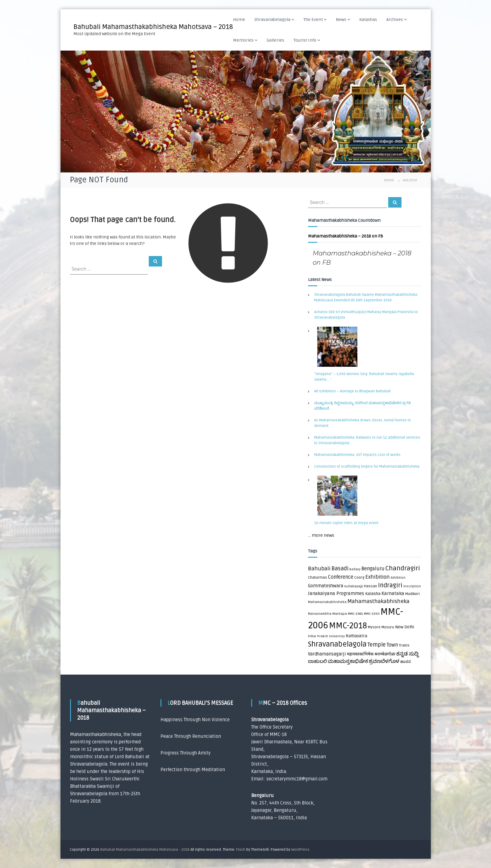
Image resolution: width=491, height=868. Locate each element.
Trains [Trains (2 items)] (404, 645)
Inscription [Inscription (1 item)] (412, 586)
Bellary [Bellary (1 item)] (355, 569)
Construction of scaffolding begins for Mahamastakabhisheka (367, 467)
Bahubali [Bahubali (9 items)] (319, 569)
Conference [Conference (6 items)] (341, 577)
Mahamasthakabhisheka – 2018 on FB (345, 236)
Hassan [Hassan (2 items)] (370, 586)
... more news (321, 535)
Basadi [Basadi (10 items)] (340, 569)
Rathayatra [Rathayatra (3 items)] (356, 636)
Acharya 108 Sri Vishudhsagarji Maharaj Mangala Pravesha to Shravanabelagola (366, 315)
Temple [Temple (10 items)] (377, 645)
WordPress (300, 850)
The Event (314, 20)
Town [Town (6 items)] (392, 645)
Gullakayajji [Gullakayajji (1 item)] (354, 586)
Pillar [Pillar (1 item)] (312, 636)
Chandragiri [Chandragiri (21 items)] (403, 568)
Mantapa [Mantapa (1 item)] (340, 614)
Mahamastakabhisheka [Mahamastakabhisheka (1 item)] (327, 602)
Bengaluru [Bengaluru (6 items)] (373, 569)
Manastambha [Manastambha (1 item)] (320, 614)
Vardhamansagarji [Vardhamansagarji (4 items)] (327, 654)
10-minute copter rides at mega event (346, 523)
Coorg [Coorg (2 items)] (359, 578)
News (342, 20)
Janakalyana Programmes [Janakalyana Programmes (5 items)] (336, 594)
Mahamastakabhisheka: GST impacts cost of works (357, 455)
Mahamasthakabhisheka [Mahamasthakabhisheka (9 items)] (379, 601)
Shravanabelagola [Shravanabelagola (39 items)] (337, 644)
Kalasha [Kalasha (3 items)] (373, 594)
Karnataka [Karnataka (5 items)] (393, 594)
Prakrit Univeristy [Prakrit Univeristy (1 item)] (331, 636)
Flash (241, 850)
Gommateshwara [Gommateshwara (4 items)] (326, 586)
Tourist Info (306, 40)
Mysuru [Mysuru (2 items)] (388, 627)
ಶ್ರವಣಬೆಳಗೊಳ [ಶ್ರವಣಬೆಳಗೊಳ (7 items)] (384, 661)
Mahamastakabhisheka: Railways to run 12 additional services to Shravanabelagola (367, 440)
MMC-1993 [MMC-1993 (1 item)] (372, 614)
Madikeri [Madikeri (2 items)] (412, 594)
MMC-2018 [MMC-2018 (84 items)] (348, 626)
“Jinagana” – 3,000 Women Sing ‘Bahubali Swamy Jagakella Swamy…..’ (364, 377)
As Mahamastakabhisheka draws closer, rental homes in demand (362, 423)
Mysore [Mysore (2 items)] (374, 627)
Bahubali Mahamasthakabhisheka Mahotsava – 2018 (154, 27)
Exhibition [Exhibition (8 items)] (378, 577)
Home (240, 20)
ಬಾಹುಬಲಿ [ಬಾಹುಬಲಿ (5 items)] (317, 661)
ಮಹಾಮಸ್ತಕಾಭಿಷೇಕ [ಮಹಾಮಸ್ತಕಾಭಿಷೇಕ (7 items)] (348, 661)
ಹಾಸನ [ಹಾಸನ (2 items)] (406, 662)
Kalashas (369, 20)
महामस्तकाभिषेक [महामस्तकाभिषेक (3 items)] (360, 654)
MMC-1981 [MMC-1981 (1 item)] (355, 614)
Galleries (276, 40)
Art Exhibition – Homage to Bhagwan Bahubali (352, 391)
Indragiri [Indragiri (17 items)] (390, 585)
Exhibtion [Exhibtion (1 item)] (398, 578)
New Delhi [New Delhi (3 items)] (405, 627)
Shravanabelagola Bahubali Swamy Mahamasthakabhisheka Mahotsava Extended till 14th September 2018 (366, 298)
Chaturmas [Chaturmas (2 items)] (318, 578)
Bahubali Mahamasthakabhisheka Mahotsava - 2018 (145, 850)
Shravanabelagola (273, 20)
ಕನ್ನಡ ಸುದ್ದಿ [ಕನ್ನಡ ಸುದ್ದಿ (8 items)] (408, 654)
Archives (396, 20)
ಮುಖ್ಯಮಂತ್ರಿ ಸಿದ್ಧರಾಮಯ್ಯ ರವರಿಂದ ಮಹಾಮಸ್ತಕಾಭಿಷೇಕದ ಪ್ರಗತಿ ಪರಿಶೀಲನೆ (362, 406)
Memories (244, 40)
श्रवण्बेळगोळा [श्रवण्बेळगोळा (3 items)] (385, 654)
